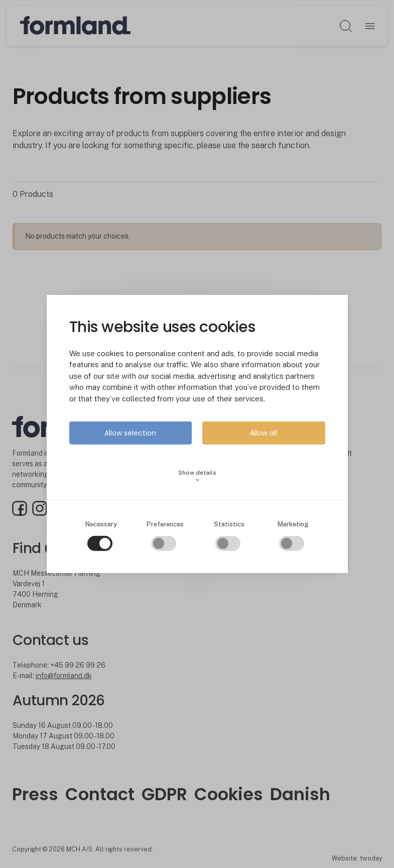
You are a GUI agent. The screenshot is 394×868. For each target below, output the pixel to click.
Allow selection (130, 433)
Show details (197, 476)
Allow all (264, 433)
